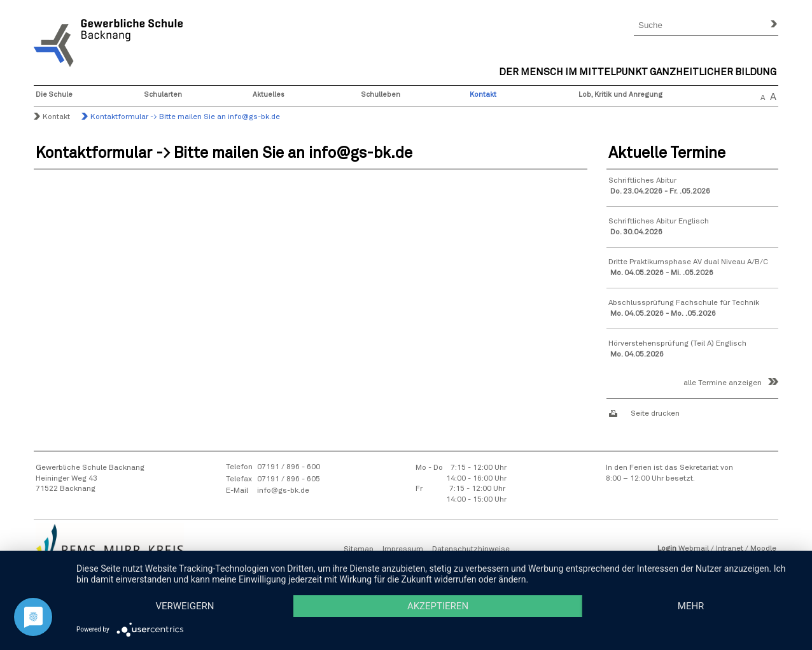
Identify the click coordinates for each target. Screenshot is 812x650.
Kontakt (483, 95)
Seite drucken (655, 414)
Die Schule (54, 95)
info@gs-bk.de (283, 491)
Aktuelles (269, 95)
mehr (691, 606)
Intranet (730, 549)
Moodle (763, 549)
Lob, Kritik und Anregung (620, 95)
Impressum (403, 549)
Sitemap (359, 549)
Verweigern (185, 606)
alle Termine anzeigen (723, 383)
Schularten (163, 95)
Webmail (694, 549)
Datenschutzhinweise (471, 549)
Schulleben (381, 95)
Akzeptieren (438, 606)
